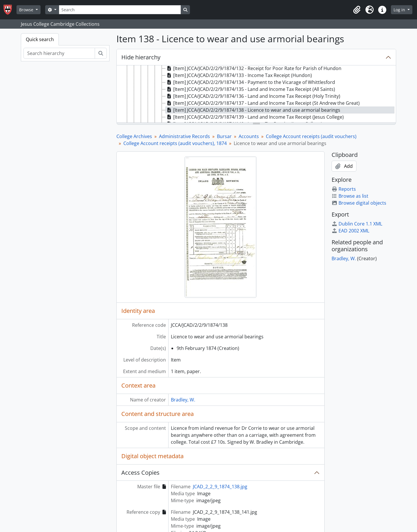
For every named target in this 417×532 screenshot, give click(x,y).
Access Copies (140, 473)
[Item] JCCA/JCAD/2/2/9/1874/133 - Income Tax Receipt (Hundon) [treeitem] (239, 75)
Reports (344, 189)
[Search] (120, 10)
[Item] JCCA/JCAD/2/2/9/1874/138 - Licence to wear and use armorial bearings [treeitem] (253, 110)
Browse (27, 10)
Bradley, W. (183, 400)
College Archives (134, 136)
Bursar (224, 136)
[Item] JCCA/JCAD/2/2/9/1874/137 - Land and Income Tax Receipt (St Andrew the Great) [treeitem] (263, 103)
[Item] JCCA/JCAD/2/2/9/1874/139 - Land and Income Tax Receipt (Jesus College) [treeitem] (255, 117)
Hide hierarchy (141, 57)
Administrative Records (184, 136)
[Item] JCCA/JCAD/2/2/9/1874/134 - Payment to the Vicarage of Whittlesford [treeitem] (250, 82)
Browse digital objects (359, 203)
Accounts (249, 136)
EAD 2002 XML (350, 231)
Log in (400, 10)
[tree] (256, 94)
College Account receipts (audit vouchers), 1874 (175, 143)
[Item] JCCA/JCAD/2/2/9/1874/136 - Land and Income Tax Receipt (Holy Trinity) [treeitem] (253, 96)
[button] (357, 10)
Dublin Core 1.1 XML (357, 224)
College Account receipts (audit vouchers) (311, 136)
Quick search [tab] (40, 39)
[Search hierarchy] (59, 53)
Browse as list (350, 196)
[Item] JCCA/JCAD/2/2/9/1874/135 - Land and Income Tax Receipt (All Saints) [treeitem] (250, 89)
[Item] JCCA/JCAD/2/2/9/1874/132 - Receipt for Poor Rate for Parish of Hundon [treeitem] (254, 68)
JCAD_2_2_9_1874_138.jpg (220, 487)
